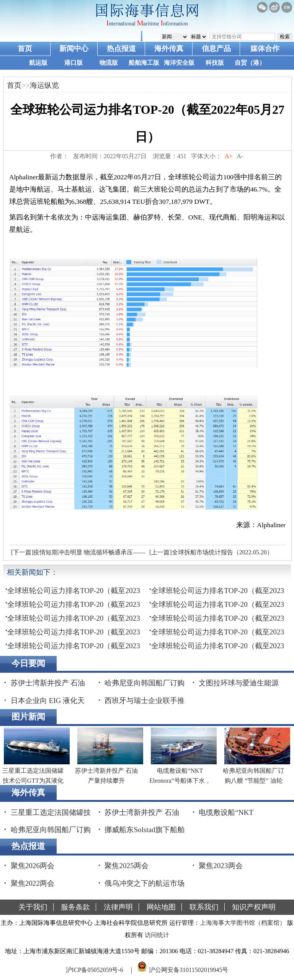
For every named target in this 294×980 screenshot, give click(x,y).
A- (240, 156)
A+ (229, 156)
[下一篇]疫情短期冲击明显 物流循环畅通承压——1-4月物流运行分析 (77, 554)
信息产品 (216, 48)
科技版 (215, 63)
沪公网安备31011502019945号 (189, 970)
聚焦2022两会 (33, 883)
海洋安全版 (179, 63)
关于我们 (33, 907)
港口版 (73, 63)
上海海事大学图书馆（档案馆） (243, 923)
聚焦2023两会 (220, 866)
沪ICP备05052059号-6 (95, 970)
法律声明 (118, 907)
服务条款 (75, 907)
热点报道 (121, 48)
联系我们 (204, 907)
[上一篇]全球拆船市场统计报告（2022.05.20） (211, 552)
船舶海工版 (144, 63)
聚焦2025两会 (126, 866)
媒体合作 (265, 48)
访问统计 (157, 935)
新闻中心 (74, 48)
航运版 (38, 63)
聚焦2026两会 (33, 866)
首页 (25, 48)
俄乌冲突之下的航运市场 (145, 883)
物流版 (109, 63)
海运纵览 (44, 85)
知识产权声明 (254, 907)
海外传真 (169, 48)
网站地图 (161, 907)
